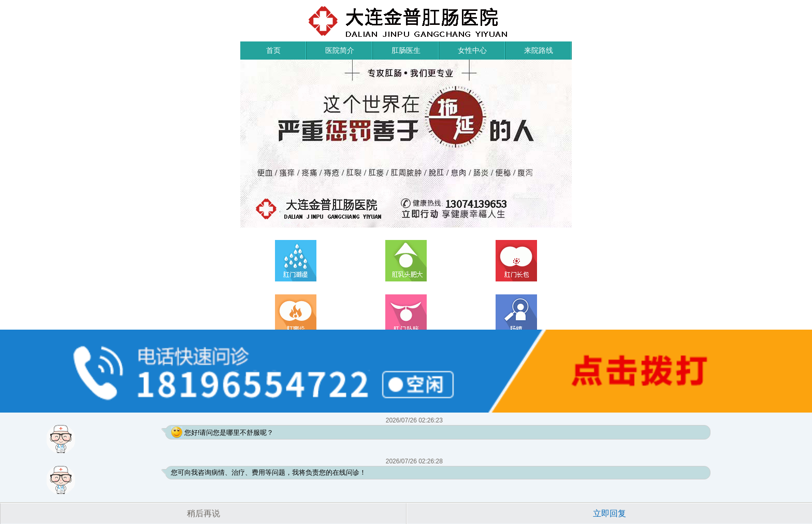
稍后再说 (204, 513)
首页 (273, 50)
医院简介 (340, 50)
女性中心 (472, 50)
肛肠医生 (406, 50)
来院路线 (539, 50)
